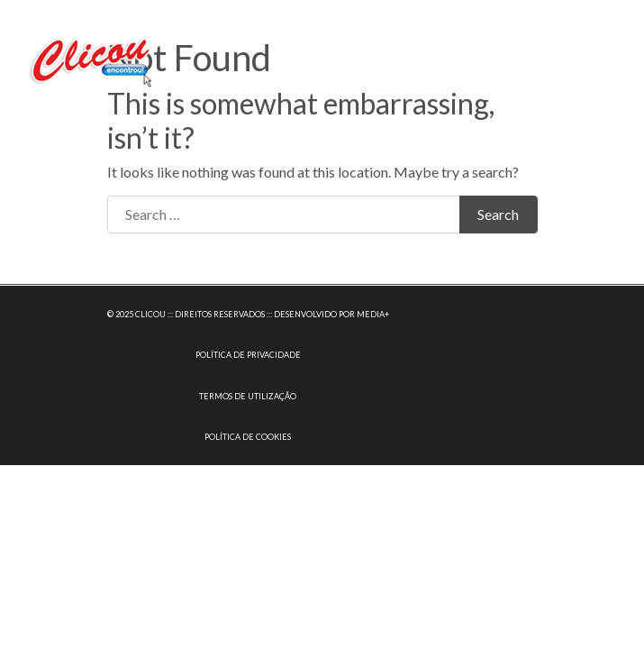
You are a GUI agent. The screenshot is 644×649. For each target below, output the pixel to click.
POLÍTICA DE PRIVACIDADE (248, 355)
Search (498, 214)
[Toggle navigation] (605, 58)
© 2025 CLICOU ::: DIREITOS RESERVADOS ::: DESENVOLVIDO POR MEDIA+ (248, 314)
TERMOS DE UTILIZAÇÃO (248, 396)
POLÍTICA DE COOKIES (248, 437)
